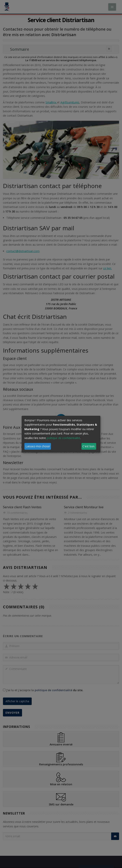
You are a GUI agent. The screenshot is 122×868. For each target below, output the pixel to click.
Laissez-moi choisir (38, 446)
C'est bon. (89, 446)
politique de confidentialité (63, 438)
